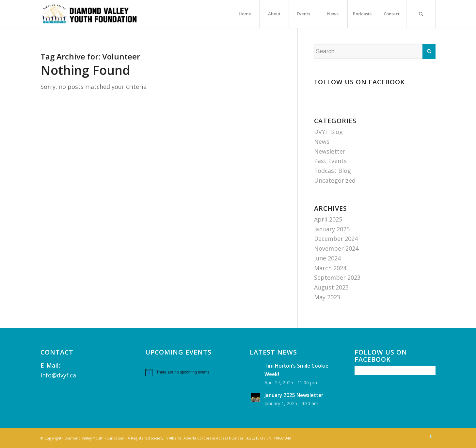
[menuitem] (245, 14)
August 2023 (331, 287)
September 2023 (337, 277)
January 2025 (332, 229)
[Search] (421, 14)
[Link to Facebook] (431, 437)
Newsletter (330, 151)
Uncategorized (335, 180)
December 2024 (336, 239)
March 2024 (330, 268)
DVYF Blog (328, 132)
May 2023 (327, 297)
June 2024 (327, 258)
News (322, 141)
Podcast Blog (333, 171)
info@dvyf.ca (58, 375)
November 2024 (336, 248)
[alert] (186, 372)
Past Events (330, 161)
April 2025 (328, 219)
